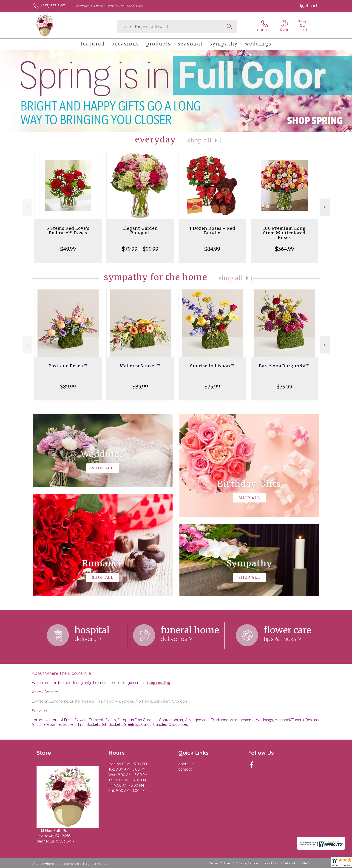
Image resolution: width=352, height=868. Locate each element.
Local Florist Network (280, 863)
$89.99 (68, 386)
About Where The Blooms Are (61, 673)
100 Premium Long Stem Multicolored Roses (284, 233)
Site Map (308, 863)
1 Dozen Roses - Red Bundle (212, 231)
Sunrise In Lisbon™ (212, 366)
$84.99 (212, 249)
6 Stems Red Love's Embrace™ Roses (68, 231)
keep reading (158, 683)
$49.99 (68, 249)
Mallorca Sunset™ (140, 366)
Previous (27, 207)
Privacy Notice (247, 863)
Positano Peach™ (68, 366)
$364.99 (284, 249)
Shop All (200, 140)
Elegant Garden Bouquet (140, 231)
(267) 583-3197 (53, 6)
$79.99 (212, 386)
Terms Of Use (220, 863)
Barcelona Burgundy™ (284, 366)
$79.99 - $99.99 (140, 249)
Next (325, 207)
